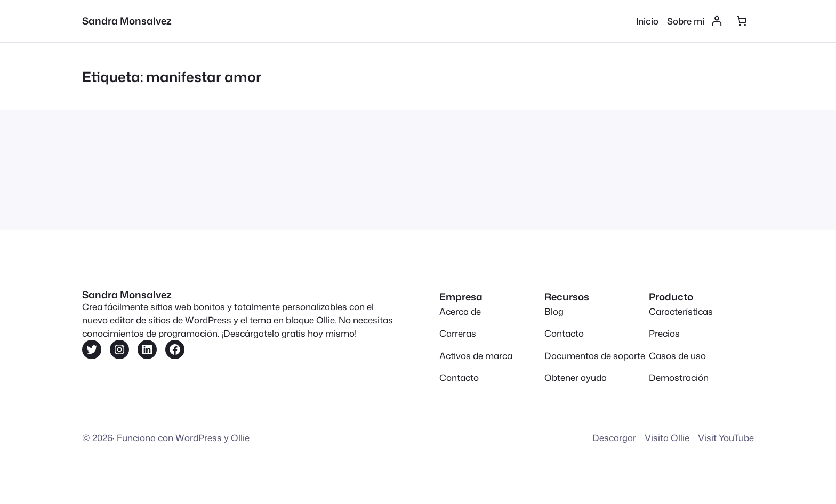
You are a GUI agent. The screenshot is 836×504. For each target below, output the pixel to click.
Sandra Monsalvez (127, 21)
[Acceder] (717, 21)
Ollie (240, 438)
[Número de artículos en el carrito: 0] (741, 21)
